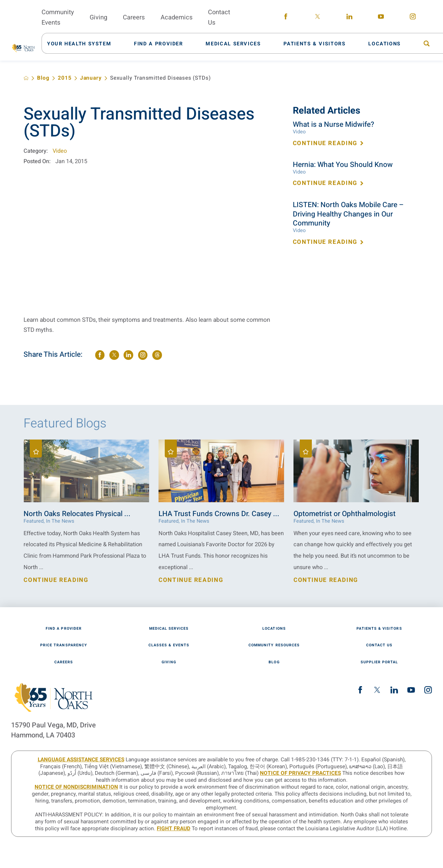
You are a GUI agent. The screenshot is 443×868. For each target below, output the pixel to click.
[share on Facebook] (100, 355)
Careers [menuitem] (134, 17)
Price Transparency (64, 645)
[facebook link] (286, 18)
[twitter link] (318, 18)
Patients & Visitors (379, 629)
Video (60, 151)
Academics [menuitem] (177, 17)
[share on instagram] (143, 355)
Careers (64, 662)
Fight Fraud (174, 829)
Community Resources (274, 645)
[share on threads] (157, 355)
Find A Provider (64, 629)
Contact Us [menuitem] (219, 17)
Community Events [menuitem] (58, 17)
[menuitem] (83, 43)
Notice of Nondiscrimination (76, 787)
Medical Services (169, 629)
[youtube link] (381, 18)
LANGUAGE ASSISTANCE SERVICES (81, 760)
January (91, 78)
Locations (274, 629)
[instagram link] (413, 18)
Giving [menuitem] (98, 17)
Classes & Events (169, 645)
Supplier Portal (379, 662)
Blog (43, 78)
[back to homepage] (26, 78)
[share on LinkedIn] (128, 355)
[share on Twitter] (114, 355)
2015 (65, 78)
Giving (169, 662)
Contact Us (379, 645)
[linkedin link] (349, 18)
